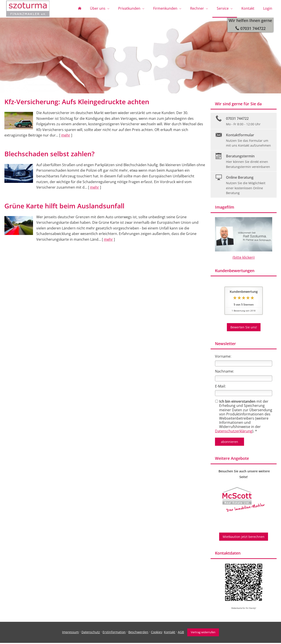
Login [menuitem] (268, 8)
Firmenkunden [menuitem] (165, 8)
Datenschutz (91, 633)
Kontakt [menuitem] (248, 8)
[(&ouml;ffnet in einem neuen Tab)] (244, 500)
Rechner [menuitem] (197, 8)
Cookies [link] (157, 633)
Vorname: (223, 357)
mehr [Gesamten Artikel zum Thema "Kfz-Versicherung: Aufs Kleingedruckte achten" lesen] (66, 136)
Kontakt (170, 633)
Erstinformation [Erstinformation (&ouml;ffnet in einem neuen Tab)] (114, 633)
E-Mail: (220, 387)
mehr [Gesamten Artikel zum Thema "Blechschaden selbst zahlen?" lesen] (95, 188)
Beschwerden (138, 633)
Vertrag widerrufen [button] (203, 633)
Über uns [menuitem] (98, 8)
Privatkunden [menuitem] (129, 8)
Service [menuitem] (223, 8)
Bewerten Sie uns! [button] (244, 328)
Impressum (70, 633)
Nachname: (224, 372)
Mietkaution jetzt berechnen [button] (244, 538)
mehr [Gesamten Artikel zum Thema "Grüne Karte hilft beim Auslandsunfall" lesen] (108, 240)
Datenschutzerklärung (234, 432)
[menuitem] (80, 9)
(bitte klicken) (244, 258)
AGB (181, 633)
